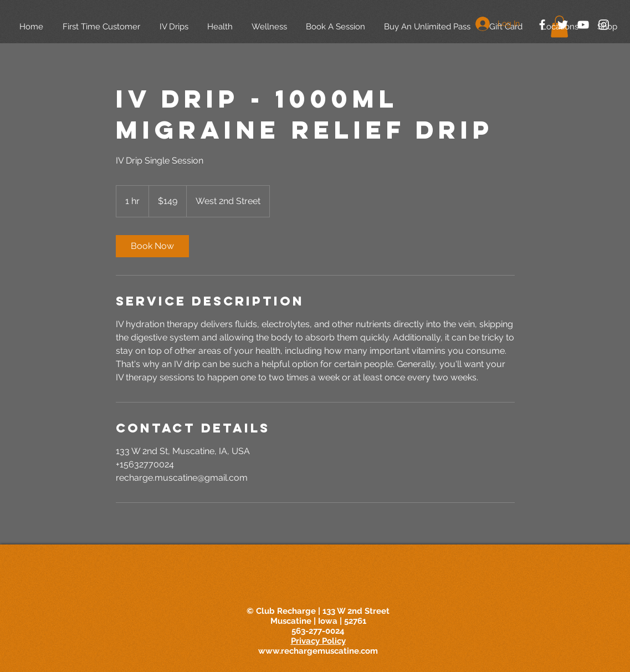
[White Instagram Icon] (604, 25)
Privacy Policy (318, 641)
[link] (152, 246)
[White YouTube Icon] (583, 25)
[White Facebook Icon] (542, 25)
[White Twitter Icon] (563, 25)
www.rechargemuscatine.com (318, 651)
